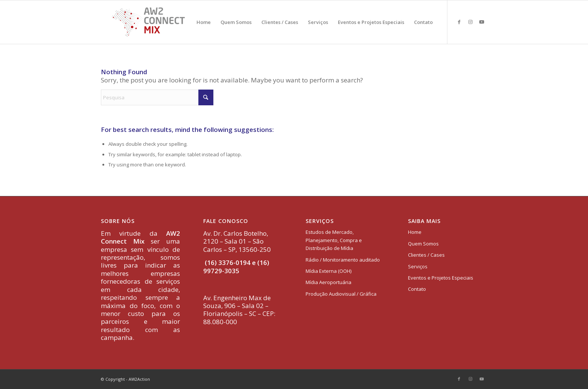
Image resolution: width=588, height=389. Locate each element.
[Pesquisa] (157, 97)
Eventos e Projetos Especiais (441, 278)
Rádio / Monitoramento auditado (343, 260)
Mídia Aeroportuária (328, 282)
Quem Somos (423, 244)
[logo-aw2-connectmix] (148, 22)
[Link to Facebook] (459, 22)
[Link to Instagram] (470, 22)
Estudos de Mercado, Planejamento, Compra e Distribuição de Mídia (334, 240)
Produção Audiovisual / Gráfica (341, 294)
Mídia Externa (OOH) (328, 271)
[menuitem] (204, 22)
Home (415, 232)
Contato (417, 289)
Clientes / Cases (426, 255)
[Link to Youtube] (481, 22)
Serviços (418, 266)
